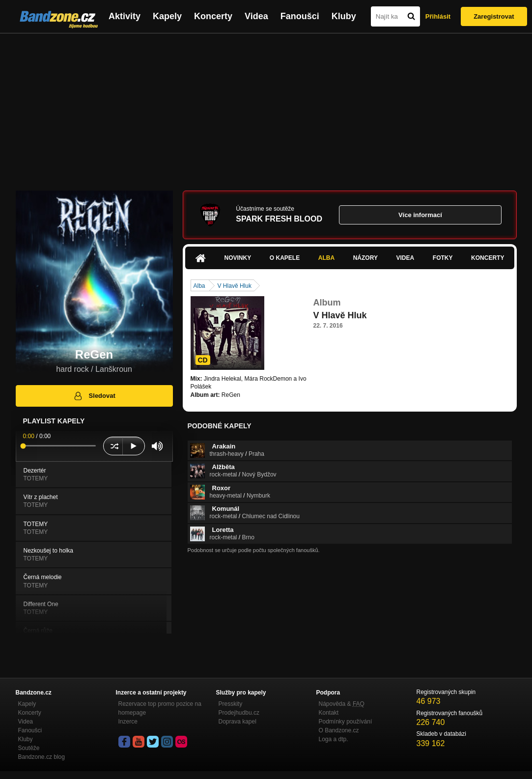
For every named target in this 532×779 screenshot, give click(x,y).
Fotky (443, 258)
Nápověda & (342, 704)
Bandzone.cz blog (42, 757)
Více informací (420, 215)
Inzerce (128, 722)
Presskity (231, 704)
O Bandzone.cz (339, 730)
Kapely (167, 16)
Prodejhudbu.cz (239, 713)
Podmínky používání (346, 722)
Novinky (238, 258)
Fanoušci (300, 16)
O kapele (285, 258)
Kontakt (329, 713)
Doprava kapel (238, 722)
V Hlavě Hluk (235, 286)
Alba (326, 258)
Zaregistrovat (494, 16)
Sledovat (94, 396)
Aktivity (125, 16)
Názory (365, 258)
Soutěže (29, 748)
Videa (256, 16)
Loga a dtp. (334, 739)
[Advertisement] (266, 107)
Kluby (344, 16)
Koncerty (213, 16)
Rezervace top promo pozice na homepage (160, 708)
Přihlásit (438, 16)
